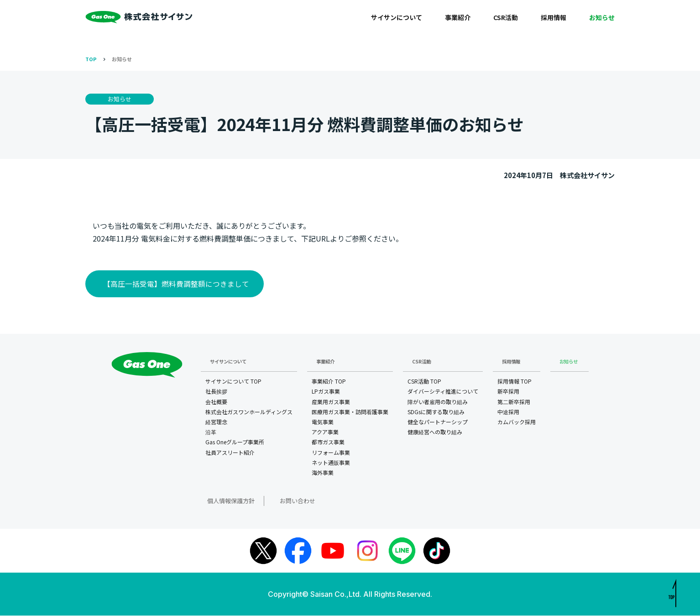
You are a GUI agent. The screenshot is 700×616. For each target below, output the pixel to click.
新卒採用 (508, 392)
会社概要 (216, 403)
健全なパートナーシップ (438, 423)
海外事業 (323, 474)
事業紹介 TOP (329, 382)
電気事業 (323, 423)
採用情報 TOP (515, 382)
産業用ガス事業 (331, 403)
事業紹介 (458, 17)
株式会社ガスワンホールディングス (249, 413)
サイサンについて (397, 17)
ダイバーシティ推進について (443, 392)
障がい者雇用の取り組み (438, 403)
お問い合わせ (280, 502)
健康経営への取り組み (435, 433)
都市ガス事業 (328, 443)
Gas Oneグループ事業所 (235, 443)
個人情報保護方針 (223, 502)
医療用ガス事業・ (350, 413)
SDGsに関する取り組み (436, 413)
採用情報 (554, 17)
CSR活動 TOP (424, 382)
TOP (91, 59)
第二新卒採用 (514, 403)
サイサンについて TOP (233, 382)
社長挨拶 (216, 392)
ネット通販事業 (331, 464)
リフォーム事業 (331, 453)
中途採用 (508, 413)
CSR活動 (506, 17)
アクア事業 (325, 433)
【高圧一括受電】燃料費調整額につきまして (175, 284)
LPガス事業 (326, 392)
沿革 (211, 433)
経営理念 (216, 423)
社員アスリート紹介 (230, 453)
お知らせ (602, 17)
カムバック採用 (517, 423)
